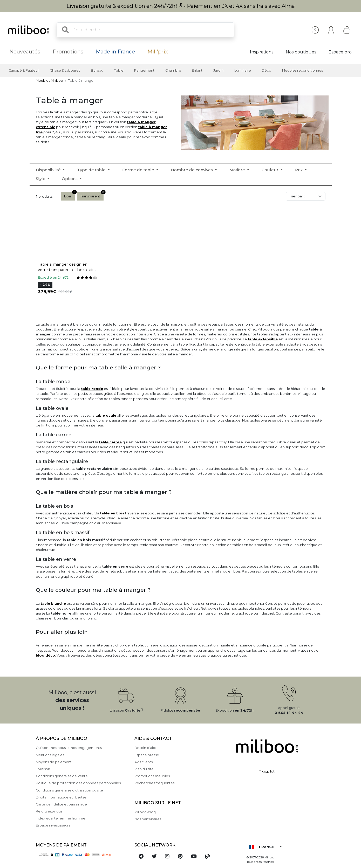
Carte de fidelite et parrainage (61, 804)
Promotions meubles (152, 776)
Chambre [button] (173, 70)
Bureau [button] (97, 70)
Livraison (43, 769)
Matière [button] (238, 170)
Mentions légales (50, 755)
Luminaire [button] (243, 70)
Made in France (115, 52)
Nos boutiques (301, 52)
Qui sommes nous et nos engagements (69, 748)
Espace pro (340, 52)
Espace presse (147, 755)
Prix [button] (299, 170)
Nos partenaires (148, 819)
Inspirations (262, 52)
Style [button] (41, 179)
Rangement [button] (144, 70)
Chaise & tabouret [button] (65, 70)
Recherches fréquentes (154, 783)
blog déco (45, 655)
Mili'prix (158, 52)
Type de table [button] (92, 170)
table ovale (106, 415)
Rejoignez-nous (49, 811)
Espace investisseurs (53, 825)
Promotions (68, 52)
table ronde (92, 389)
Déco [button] (266, 70)
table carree (110, 442)
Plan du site (144, 769)
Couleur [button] (271, 170)
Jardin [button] (218, 70)
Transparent (92, 195)
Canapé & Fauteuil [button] (24, 70)
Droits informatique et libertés (61, 797)
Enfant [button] (197, 70)
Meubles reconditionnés (302, 70)
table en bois (112, 513)
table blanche (53, 604)
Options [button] (70, 179)
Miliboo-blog (145, 812)
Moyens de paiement (54, 762)
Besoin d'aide (146, 748)
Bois (69, 195)
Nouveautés (25, 52)
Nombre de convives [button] (192, 170)
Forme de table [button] (139, 170)
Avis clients (144, 762)
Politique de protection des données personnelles (78, 783)
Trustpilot (267, 771)
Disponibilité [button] (49, 170)
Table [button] (119, 70)
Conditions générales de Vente (62, 776)
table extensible (263, 339)
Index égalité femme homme (61, 818)
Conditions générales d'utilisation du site (69, 790)
